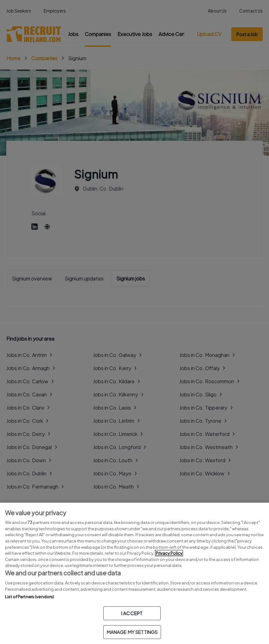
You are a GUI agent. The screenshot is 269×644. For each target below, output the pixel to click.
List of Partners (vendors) (30, 597)
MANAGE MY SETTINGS (132, 632)
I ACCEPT (132, 613)
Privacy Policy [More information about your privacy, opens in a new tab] (169, 553)
